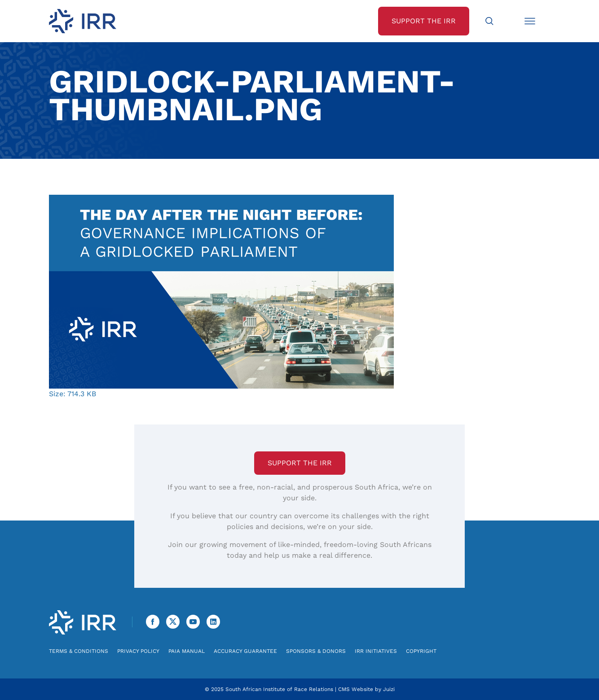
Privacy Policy (138, 651)
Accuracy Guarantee (245, 651)
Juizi (389, 689)
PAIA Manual (187, 651)
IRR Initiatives (376, 651)
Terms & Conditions (79, 651)
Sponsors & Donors (316, 651)
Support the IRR (300, 463)
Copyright (421, 651)
